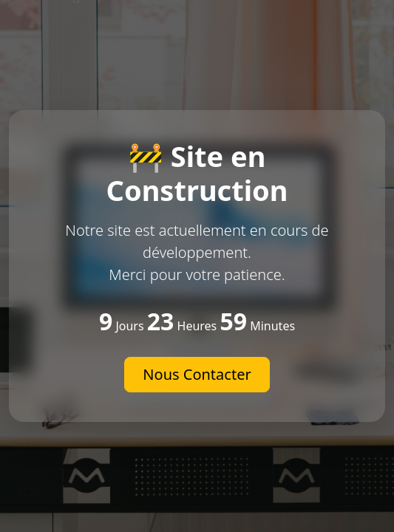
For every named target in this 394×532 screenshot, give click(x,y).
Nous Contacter (197, 374)
